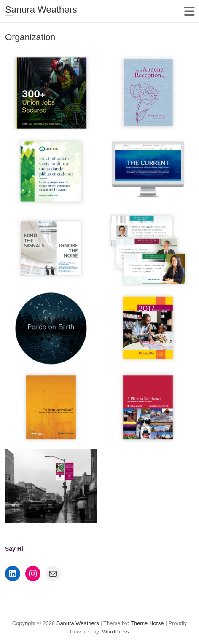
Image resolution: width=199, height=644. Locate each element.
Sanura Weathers (41, 9)
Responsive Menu (189, 11)
